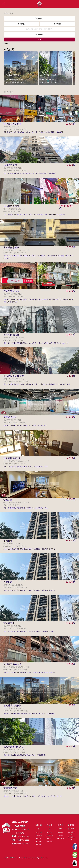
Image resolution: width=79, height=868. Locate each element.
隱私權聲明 (60, 838)
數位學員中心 (71, 838)
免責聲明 (60, 832)
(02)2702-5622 (23, 836)
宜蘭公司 (50, 841)
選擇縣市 (39, 18)
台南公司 (50, 838)
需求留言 (39, 844)
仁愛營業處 (50, 835)
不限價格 (21, 24)
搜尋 (39, 39)
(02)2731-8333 (23, 840)
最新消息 (39, 838)
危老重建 (39, 841)
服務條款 (60, 835)
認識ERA (39, 832)
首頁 (6, 13)
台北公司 (50, 832)
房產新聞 (39, 835)
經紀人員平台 (71, 833)
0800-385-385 (23, 844)
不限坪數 (57, 24)
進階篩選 (39, 34)
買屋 (11, 13)
